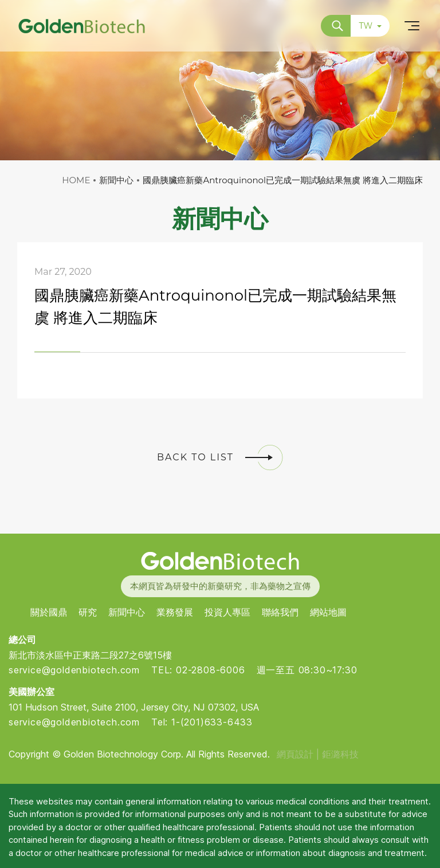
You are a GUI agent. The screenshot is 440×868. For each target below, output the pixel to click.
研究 (88, 612)
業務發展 (175, 612)
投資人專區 (227, 612)
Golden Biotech (220, 561)
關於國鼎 (49, 612)
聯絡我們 (280, 612)
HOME (76, 180)
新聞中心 (127, 612)
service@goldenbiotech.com (74, 670)
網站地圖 (328, 612)
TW (370, 26)
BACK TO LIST (220, 457)
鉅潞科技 (340, 754)
